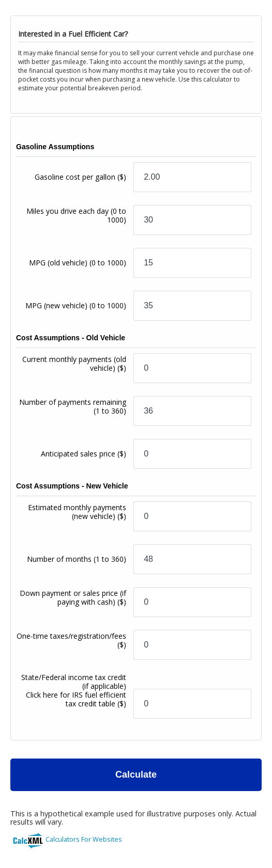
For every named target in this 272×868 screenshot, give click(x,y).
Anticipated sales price (84, 454)
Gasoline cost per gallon (80, 177)
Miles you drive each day (76, 215)
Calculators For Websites (84, 839)
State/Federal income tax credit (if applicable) (74, 690)
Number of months (77, 559)
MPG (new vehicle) (76, 305)
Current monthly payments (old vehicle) (74, 364)
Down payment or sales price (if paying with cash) (73, 597)
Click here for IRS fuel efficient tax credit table (76, 699)
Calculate (136, 775)
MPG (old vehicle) (78, 263)
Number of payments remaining (73, 406)
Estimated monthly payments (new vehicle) (77, 512)
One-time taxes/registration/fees (71, 640)
